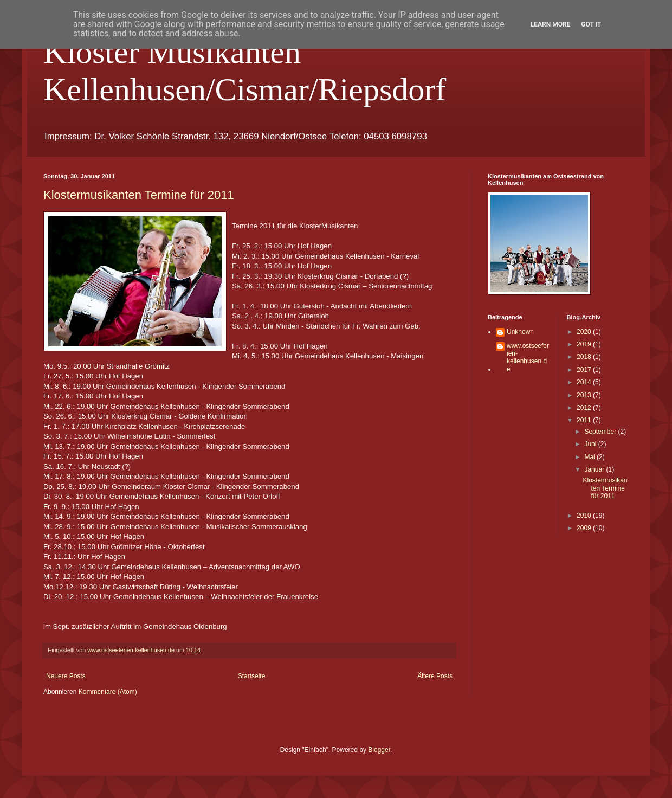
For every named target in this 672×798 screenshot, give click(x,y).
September (601, 432)
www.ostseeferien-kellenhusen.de (528, 358)
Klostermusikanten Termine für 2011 (139, 195)
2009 (585, 528)
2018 (585, 357)
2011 (585, 420)
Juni (591, 444)
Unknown (520, 332)
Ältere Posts (435, 676)
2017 (585, 370)
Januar (595, 469)
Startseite (252, 676)
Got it (591, 24)
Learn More (551, 24)
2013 (585, 395)
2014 (585, 382)
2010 (585, 516)
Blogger (379, 750)
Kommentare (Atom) (108, 692)
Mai (590, 457)
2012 (585, 408)
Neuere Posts (66, 676)
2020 (585, 332)
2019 (585, 344)
